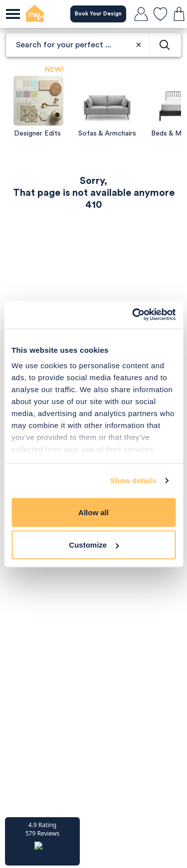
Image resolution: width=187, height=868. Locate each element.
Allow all (93, 512)
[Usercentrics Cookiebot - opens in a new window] (133, 315)
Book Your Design (98, 14)
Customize (94, 545)
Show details (133, 481)
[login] (141, 14)
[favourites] (160, 14)
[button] (42, 841)
